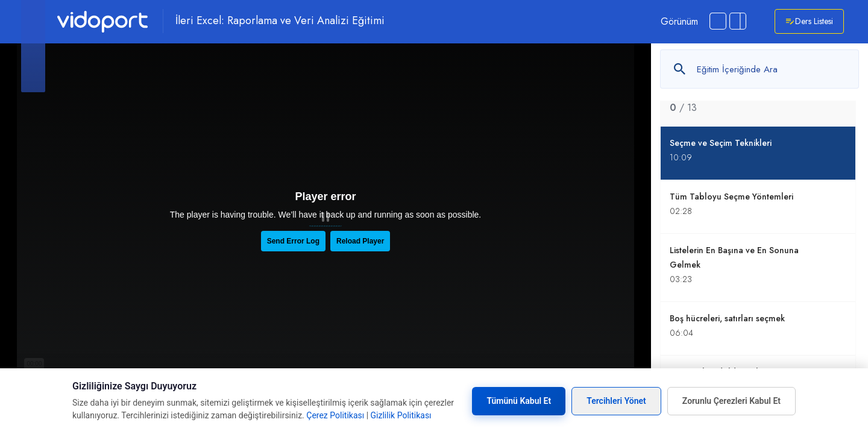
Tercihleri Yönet (616, 401)
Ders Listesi (809, 21)
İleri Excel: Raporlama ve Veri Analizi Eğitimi (280, 21)
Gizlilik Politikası (401, 415)
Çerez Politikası (335, 415)
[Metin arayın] (759, 69)
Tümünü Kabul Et (519, 401)
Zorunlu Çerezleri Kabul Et (731, 401)
